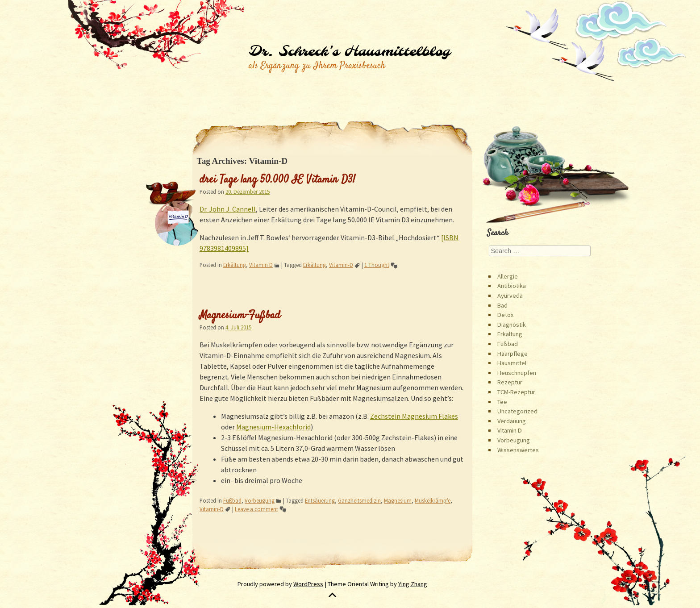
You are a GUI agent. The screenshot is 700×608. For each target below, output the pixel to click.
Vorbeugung (260, 500)
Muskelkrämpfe (433, 500)
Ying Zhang (413, 584)
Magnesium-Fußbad (240, 316)
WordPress (308, 584)
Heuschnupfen (517, 373)
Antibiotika (512, 286)
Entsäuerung (320, 500)
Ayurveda (510, 296)
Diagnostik (512, 325)
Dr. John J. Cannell (228, 209)
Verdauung (512, 421)
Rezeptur (510, 382)
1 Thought (377, 265)
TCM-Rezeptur (516, 392)
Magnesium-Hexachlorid (273, 427)
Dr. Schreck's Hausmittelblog (349, 52)
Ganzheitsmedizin (359, 500)
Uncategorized (517, 411)
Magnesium (398, 500)
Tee (502, 402)
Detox (505, 315)
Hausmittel (512, 363)
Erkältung (235, 265)
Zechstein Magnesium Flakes (414, 416)
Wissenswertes (518, 450)
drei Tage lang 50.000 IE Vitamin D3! (277, 180)
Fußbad (232, 500)
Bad (502, 305)
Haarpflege (512, 354)
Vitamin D (261, 265)
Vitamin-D (341, 265)
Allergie (508, 276)
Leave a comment (256, 509)
